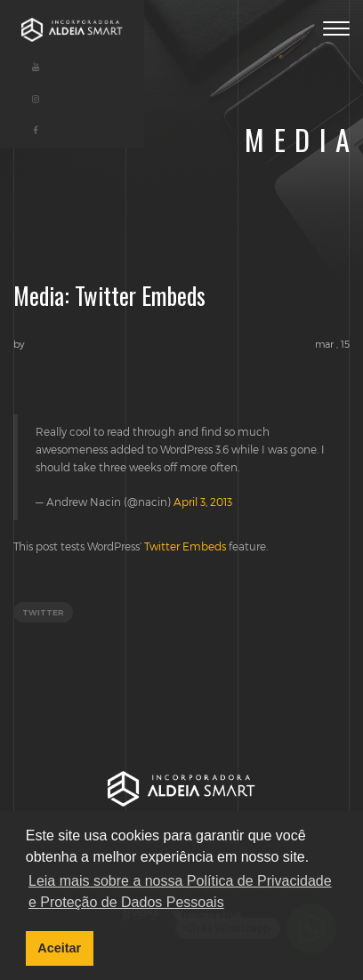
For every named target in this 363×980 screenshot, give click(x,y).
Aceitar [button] (59, 948)
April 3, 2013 (203, 502)
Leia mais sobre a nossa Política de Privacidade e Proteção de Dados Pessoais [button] (180, 892)
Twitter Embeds (185, 546)
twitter (43, 612)
